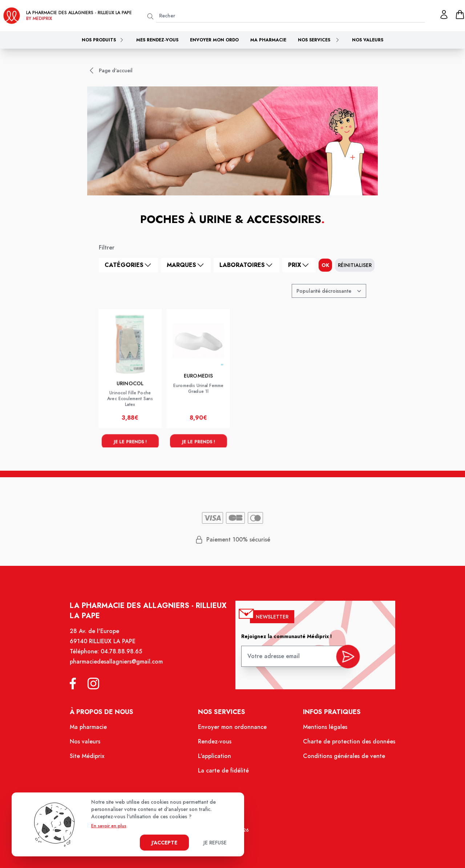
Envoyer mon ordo (214, 40)
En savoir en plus (109, 826)
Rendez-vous (215, 745)
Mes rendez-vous (157, 40)
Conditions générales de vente (339, 759)
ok (325, 265)
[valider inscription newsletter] (343, 661)
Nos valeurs (368, 40)
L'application (215, 759)
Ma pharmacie (268, 40)
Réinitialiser (355, 265)
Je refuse (215, 843)
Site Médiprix (93, 759)
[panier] (460, 15)
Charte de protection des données (344, 745)
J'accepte (164, 843)
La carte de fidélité (224, 772)
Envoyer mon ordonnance (232, 731)
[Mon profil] (444, 15)
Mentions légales (321, 731)
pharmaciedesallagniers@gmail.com (121, 668)
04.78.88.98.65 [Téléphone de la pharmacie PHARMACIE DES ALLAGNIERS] (126, 658)
